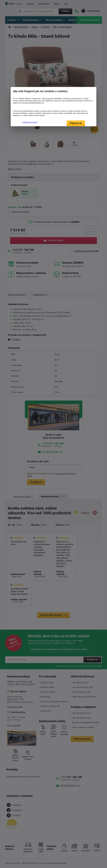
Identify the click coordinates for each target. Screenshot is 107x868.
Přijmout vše (76, 123)
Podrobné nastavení (30, 122)
